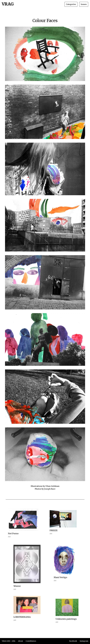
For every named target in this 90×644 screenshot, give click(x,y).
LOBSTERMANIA (22, 617)
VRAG (8, 4)
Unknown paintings (66, 619)
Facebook (73, 641)
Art (9, 537)
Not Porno (13, 533)
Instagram (84, 641)
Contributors (31, 641)
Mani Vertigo (60, 577)
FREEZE (54, 530)
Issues (84, 4)
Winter (17, 586)
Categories (71, 4)
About (20, 641)
